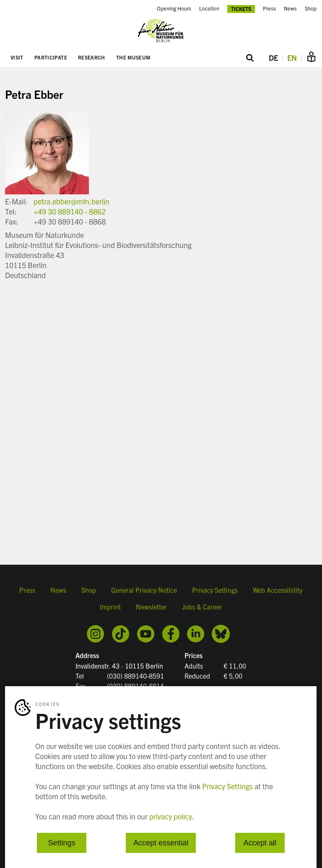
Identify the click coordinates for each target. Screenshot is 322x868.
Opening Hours (174, 8)
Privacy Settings (215, 590)
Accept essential (161, 843)
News (290, 8)
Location (209, 8)
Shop (311, 8)
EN (292, 58)
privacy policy (171, 816)
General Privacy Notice (144, 590)
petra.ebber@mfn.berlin (71, 201)
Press (269, 8)
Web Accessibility (278, 590)
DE (273, 58)
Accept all (260, 843)
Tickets (241, 9)
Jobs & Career (202, 607)
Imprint (110, 607)
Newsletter (151, 607)
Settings (62, 843)
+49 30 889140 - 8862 (70, 211)
